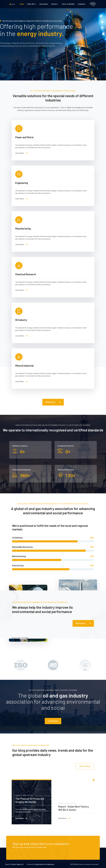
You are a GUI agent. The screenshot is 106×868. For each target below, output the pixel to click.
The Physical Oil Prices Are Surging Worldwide (30, 800)
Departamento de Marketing (45, 864)
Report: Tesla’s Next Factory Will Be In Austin (74, 808)
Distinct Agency (17, 864)
